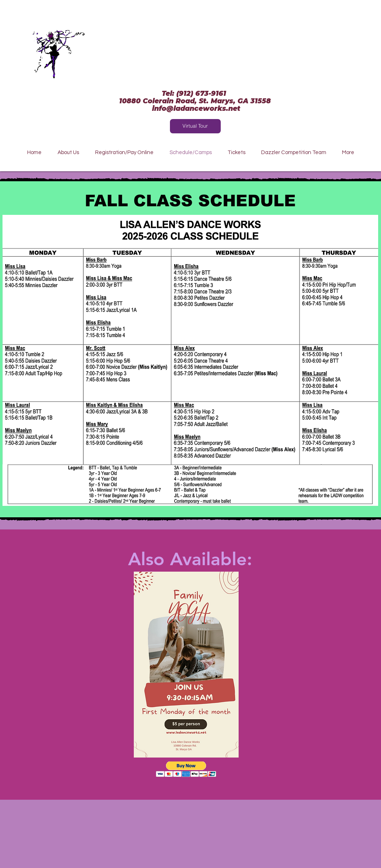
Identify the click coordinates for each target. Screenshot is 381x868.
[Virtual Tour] (195, 126)
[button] (186, 769)
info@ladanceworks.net (196, 108)
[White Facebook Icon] (36, 36)
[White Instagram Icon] (36, 58)
